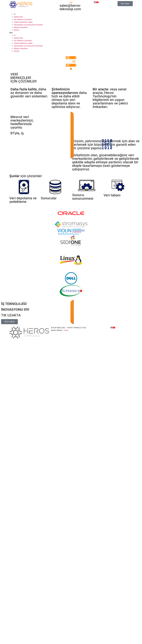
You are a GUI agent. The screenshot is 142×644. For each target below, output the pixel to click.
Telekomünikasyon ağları (23, 22)
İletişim (17, 30)
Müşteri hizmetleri (21, 27)
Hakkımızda (18, 17)
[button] (125, 4)
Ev (15, 14)
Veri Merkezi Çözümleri (23, 19)
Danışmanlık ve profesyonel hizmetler (28, 25)
